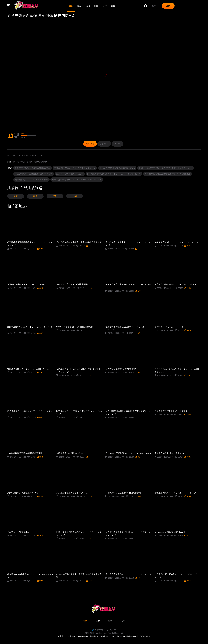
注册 (98, 621)
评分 (96, 6)
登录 (110, 621)
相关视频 (17, 206)
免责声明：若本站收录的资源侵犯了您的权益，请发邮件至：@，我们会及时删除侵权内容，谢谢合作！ (104, 636)
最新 (79, 6)
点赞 (105, 6)
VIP (55, 196)
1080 (74, 196)
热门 (88, 6)
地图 (123, 621)
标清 (16, 196)
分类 (113, 6)
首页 (71, 6)
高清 (35, 196)
